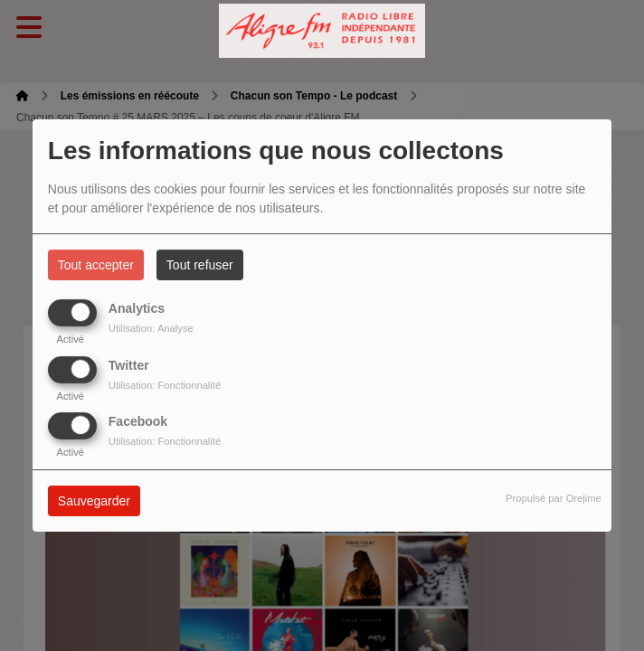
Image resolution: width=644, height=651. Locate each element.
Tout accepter (96, 265)
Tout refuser (200, 265)
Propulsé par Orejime (554, 498)
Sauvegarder (94, 501)
